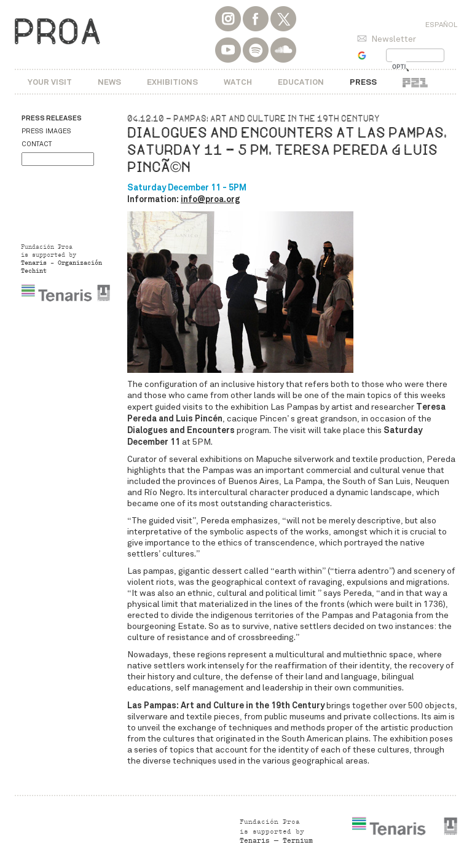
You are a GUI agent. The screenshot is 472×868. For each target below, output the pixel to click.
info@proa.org (210, 199)
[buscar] (399, 67)
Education (301, 82)
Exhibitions (172, 82)
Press (363, 82)
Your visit (50, 82)
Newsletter (394, 39)
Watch (238, 82)
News (109, 82)
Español (441, 25)
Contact (37, 144)
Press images (46, 131)
